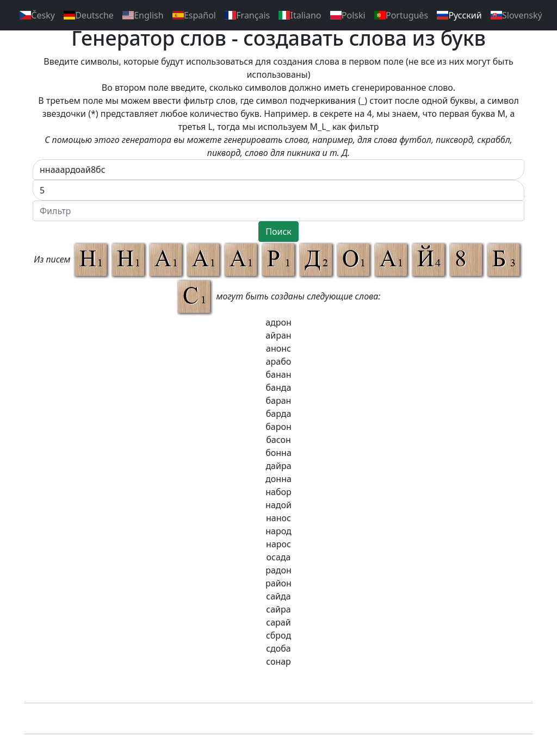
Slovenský (516, 15)
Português (401, 15)
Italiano (300, 15)
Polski (348, 15)
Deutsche (89, 15)
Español (194, 15)
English (143, 15)
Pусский (459, 15)
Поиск (278, 232)
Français (247, 15)
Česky (37, 15)
